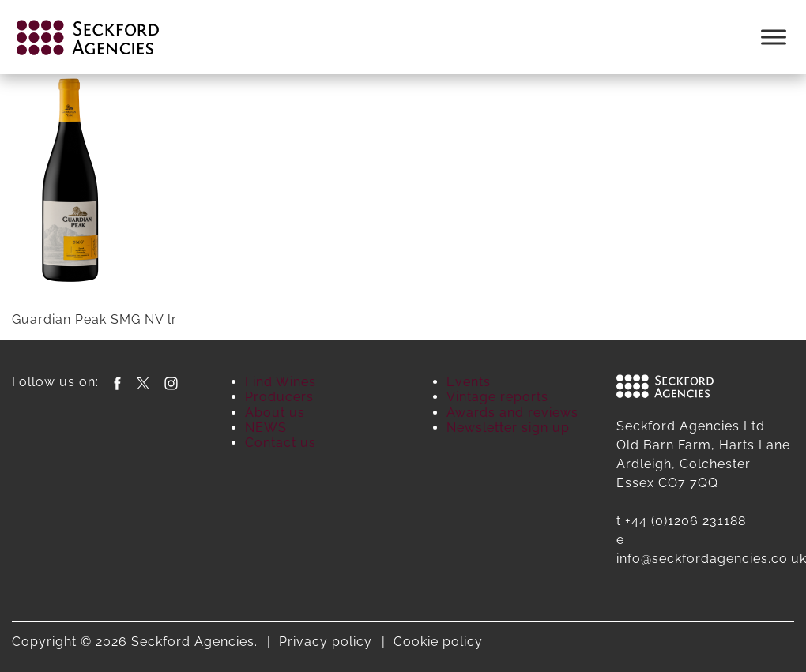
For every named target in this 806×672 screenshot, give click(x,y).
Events (469, 382)
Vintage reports (497, 397)
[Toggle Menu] (774, 37)
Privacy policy (326, 642)
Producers (279, 397)
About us (275, 413)
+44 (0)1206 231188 (685, 521)
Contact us (281, 443)
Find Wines (281, 382)
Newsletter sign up (508, 428)
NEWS (266, 428)
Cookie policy (438, 642)
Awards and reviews (512, 413)
